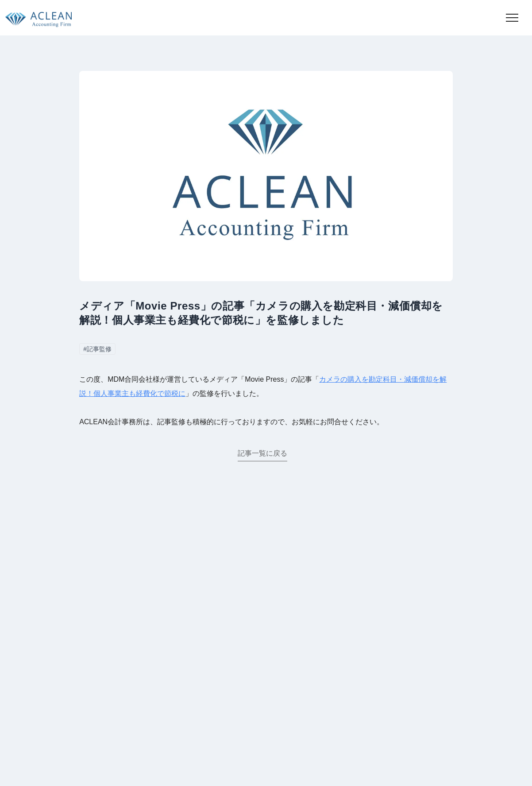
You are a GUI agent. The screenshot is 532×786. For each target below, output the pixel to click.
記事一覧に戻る (262, 454)
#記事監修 (97, 349)
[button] (512, 18)
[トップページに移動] (36, 18)
